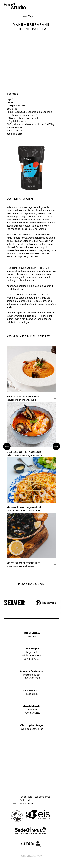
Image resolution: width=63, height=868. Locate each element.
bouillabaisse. (28, 280)
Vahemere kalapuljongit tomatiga (25, 207)
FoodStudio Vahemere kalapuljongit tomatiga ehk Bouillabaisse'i (30, 113)
